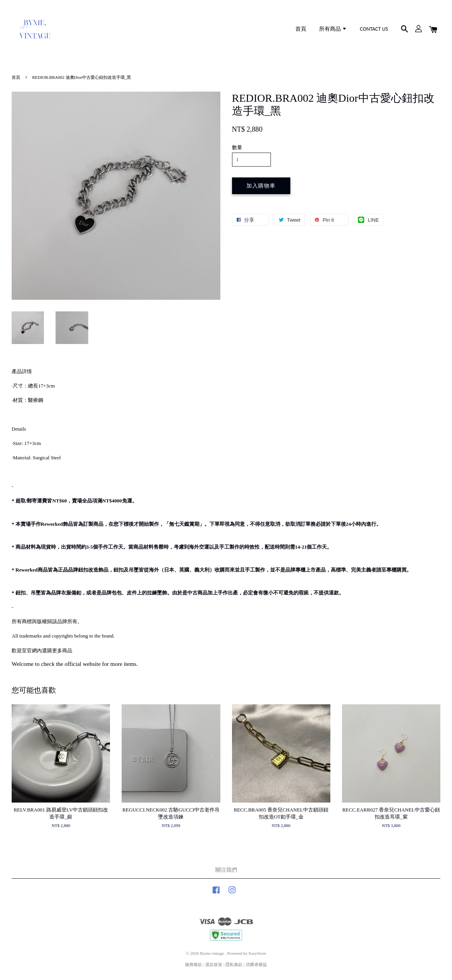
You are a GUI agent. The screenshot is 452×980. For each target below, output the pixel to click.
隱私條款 (234, 964)
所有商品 (333, 29)
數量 (237, 147)
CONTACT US (374, 29)
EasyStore (257, 953)
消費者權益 (256, 964)
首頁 (301, 29)
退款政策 (214, 964)
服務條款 (194, 964)
